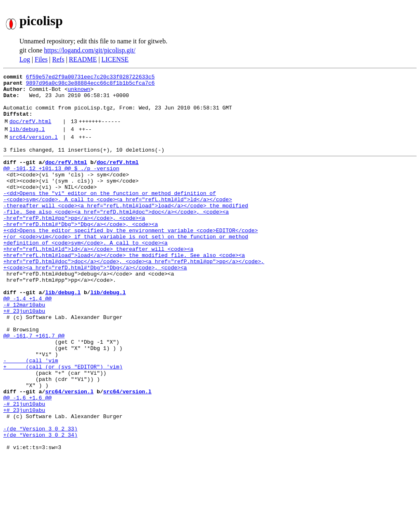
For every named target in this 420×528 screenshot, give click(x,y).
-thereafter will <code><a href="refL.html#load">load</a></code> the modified (126, 229)
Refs (58, 59)
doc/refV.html (30, 131)
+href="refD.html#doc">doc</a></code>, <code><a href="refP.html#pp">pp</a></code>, (134, 296)
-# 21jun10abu (24, 467)
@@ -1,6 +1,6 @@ (27, 459)
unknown (79, 93)
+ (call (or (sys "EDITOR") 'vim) (63, 422)
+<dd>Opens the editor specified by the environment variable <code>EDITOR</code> (131, 259)
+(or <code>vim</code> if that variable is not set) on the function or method (126, 266)
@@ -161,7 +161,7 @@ (34, 385)
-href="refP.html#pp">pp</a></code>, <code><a (74, 244)
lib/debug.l (27, 140)
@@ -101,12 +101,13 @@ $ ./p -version (61, 184)
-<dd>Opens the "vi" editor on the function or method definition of (110, 214)
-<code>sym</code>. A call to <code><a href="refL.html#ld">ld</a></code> (118, 221)
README (83, 59)
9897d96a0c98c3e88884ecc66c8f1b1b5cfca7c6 (90, 85)
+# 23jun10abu (24, 355)
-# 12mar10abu (24, 348)
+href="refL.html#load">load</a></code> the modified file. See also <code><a (124, 288)
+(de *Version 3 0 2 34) (40, 504)
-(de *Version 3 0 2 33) (40, 497)
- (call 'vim (31, 415)
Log (25, 59)
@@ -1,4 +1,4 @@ (27, 340)
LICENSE (115, 59)
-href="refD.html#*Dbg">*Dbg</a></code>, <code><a (81, 251)
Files (41, 59)
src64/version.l (34, 149)
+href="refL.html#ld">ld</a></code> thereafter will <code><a (98, 281)
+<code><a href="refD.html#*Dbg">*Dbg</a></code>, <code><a (95, 303)
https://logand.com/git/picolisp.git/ (90, 50)
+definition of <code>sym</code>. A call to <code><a (85, 274)
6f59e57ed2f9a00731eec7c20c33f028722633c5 (90, 78)
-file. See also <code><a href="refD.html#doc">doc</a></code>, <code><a (116, 236)
